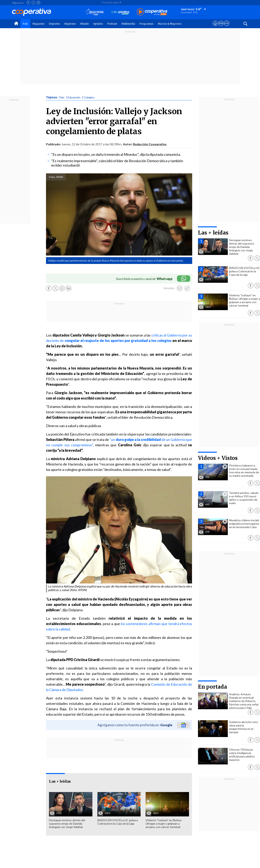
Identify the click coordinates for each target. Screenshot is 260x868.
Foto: (52, 177)
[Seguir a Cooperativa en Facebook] (28, 3)
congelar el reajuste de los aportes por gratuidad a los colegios (118, 341)
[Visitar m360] (221, 27)
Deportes (54, 24)
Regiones (70, 24)
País (25, 24)
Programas (146, 24)
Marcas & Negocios (170, 24)
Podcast (112, 24)
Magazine (38, 24)
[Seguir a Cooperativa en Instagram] (38, 3)
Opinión (98, 24)
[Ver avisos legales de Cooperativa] (215, 27)
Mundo (84, 24)
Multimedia (128, 24)
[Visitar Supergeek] (227, 27)
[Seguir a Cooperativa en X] (33, 3)
